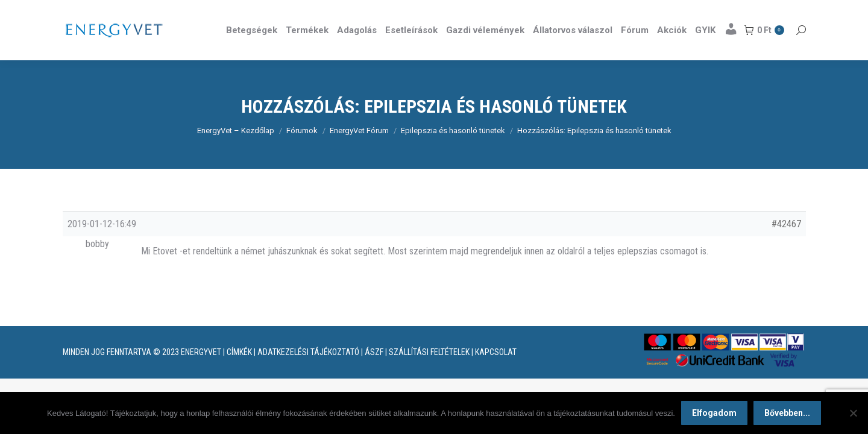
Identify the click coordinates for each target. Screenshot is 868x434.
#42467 (786, 246)
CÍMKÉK (239, 374)
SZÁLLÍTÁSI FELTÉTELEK (429, 374)
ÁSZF (374, 374)
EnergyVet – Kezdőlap (236, 152)
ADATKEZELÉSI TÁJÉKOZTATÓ (308, 374)
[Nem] (853, 413)
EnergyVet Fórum (359, 152)
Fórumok (302, 152)
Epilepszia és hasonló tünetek (453, 152)
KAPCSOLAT (496, 374)
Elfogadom (714, 413)
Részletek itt (775, 11)
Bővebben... (787, 413)
